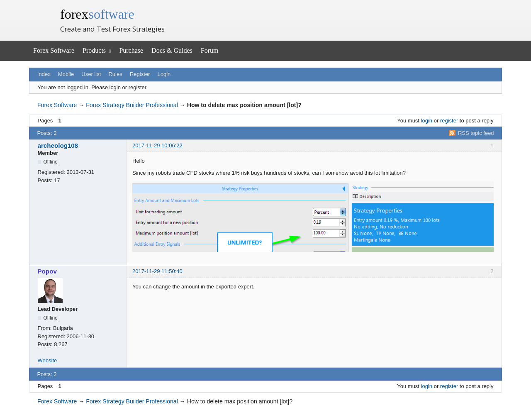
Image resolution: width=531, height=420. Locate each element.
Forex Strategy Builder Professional (132, 105)
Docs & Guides (172, 50)
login (427, 121)
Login (164, 74)
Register (140, 74)
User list (91, 74)
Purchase (131, 50)
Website (47, 360)
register (449, 121)
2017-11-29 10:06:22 (157, 145)
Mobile (66, 74)
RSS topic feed (476, 133)
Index (44, 74)
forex (97, 14)
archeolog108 (58, 145)
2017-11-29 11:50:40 (157, 271)
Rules (115, 74)
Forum (210, 50)
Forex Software (54, 50)
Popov (47, 271)
